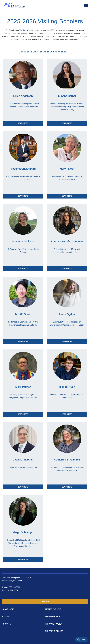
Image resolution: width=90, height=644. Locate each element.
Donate (45, 601)
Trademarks (52, 617)
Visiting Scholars (27, 30)
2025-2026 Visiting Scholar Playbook (44, 52)
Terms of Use (53, 609)
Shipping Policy (54, 631)
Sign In (7, 624)
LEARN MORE (23, 123)
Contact (7, 617)
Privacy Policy (54, 624)
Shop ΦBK (8, 609)
